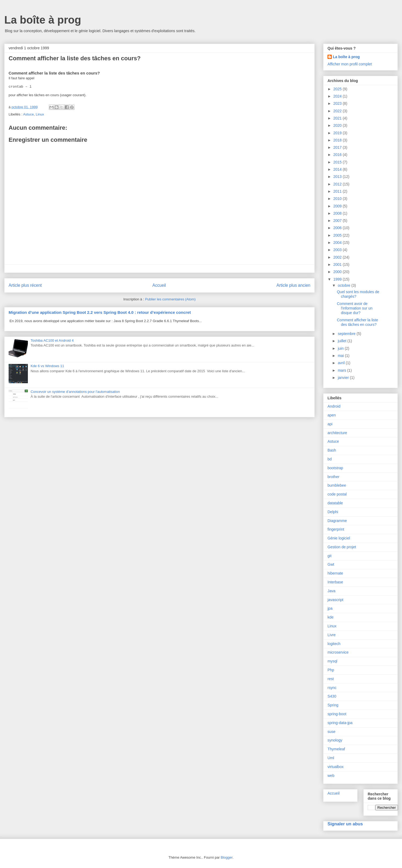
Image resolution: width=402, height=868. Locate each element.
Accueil (159, 285)
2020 (338, 125)
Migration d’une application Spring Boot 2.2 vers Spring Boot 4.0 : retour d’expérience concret (100, 312)
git (330, 556)
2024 (338, 96)
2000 (338, 272)
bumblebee (337, 485)
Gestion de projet (342, 547)
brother (333, 477)
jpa (330, 608)
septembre (347, 334)
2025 (338, 89)
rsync (332, 688)
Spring (333, 705)
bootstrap (335, 468)
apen (332, 415)
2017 (338, 147)
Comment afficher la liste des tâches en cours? (358, 322)
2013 (338, 177)
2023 (338, 103)
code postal (337, 494)
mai (341, 356)
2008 (338, 213)
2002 (338, 257)
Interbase (335, 582)
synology (335, 740)
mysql (332, 661)
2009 (338, 206)
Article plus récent (25, 285)
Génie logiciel (339, 538)
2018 (338, 140)
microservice (338, 652)
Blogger (227, 857)
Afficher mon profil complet (350, 64)
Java (332, 591)
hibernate (335, 573)
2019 (338, 133)
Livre (332, 635)
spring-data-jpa (340, 723)
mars (342, 370)
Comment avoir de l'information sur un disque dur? (355, 308)
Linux (40, 114)
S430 (332, 696)
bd (330, 459)
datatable (335, 503)
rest (331, 679)
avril (342, 363)
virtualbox (336, 767)
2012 (338, 184)
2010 (338, 199)
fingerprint (336, 529)
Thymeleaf (336, 749)
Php (331, 670)
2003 (338, 250)
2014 (338, 169)
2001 (338, 265)
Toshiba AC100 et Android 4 (52, 340)
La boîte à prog (43, 20)
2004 (338, 243)
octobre (345, 285)
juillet (343, 341)
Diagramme (337, 521)
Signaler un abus (345, 824)
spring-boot (337, 714)
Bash (332, 450)
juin (341, 348)
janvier (344, 378)
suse (332, 732)
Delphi (333, 512)
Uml (331, 758)
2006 (338, 228)
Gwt (331, 564)
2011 (338, 191)
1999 (338, 279)
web (331, 776)
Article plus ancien (293, 285)
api (330, 424)
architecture (337, 433)
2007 (338, 221)
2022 (338, 111)
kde (331, 617)
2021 (338, 118)
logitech (334, 644)
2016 (338, 155)
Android (334, 406)
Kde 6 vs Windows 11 (47, 366)
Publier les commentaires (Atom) (170, 299)
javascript (335, 600)
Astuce (28, 114)
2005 (338, 235)
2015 (338, 162)
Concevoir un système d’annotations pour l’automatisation (75, 392)
